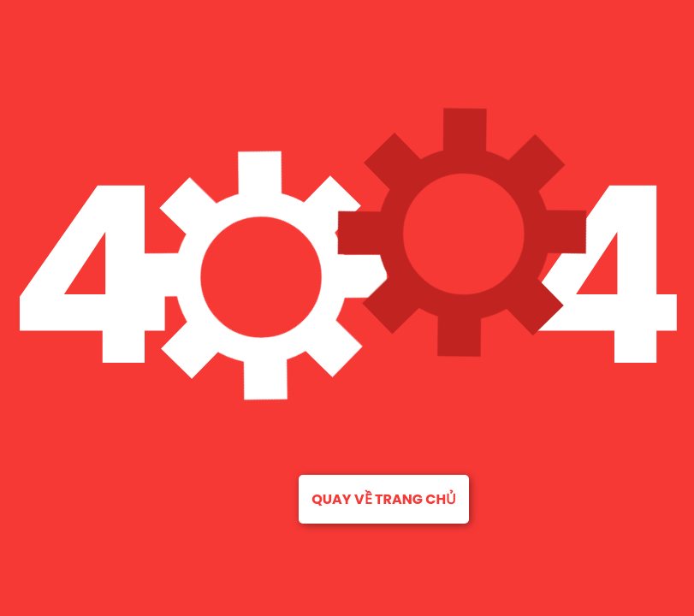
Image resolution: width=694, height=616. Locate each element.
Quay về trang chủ (384, 499)
